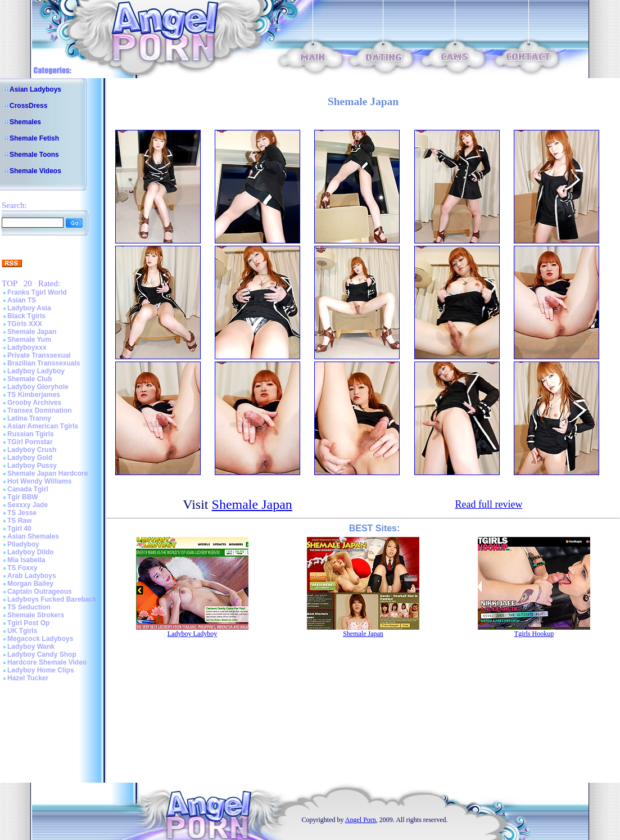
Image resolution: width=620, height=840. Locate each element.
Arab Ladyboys (32, 576)
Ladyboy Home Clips (41, 670)
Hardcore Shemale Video (47, 662)
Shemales (25, 122)
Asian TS (22, 300)
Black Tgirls (26, 316)
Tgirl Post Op (28, 623)
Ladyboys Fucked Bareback (52, 599)
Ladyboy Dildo (31, 552)
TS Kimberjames (34, 395)
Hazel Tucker (28, 678)
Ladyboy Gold (30, 458)
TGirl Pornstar (30, 442)
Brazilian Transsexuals (44, 363)
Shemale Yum (29, 340)
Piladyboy (23, 544)
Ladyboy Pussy (32, 466)
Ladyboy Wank (31, 647)
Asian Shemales (33, 536)
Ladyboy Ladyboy (36, 371)
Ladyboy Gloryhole (38, 387)
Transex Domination (40, 410)
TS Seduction (29, 607)
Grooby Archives (34, 403)
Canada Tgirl (28, 489)
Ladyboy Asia (29, 308)
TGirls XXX (25, 324)
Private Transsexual (39, 355)
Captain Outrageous (40, 591)
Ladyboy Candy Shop (42, 654)
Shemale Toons (34, 155)
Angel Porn (361, 820)
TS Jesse (22, 513)
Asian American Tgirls (43, 426)
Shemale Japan (32, 332)
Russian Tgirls (31, 434)
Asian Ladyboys (35, 89)
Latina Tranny (29, 418)
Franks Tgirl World (37, 292)
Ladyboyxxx (27, 347)
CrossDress (28, 106)
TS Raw (19, 521)
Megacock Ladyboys (40, 639)
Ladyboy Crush (32, 450)
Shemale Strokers (36, 615)
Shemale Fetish (34, 138)
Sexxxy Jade (28, 505)
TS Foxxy (22, 568)
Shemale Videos (35, 171)
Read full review (488, 504)
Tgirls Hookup (534, 634)
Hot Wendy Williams (39, 481)
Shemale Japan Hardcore (47, 473)
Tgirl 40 (19, 529)
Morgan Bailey (30, 584)
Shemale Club (30, 379)
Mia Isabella (26, 560)
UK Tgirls (22, 631)
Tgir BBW (23, 497)
